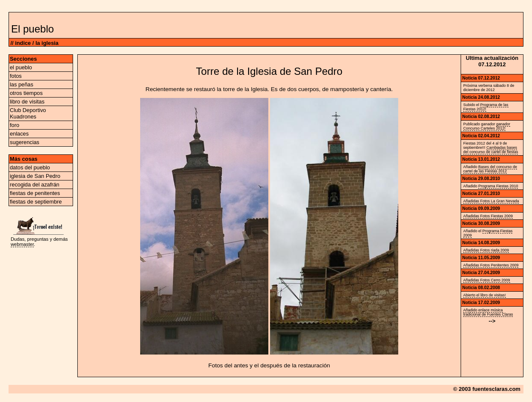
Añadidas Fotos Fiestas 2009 (488, 216)
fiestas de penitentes (35, 193)
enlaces (19, 134)
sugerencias (25, 142)
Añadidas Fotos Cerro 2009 (487, 280)
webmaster (22, 244)
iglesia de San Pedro (35, 176)
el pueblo (21, 67)
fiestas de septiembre (36, 202)
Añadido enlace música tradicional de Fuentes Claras (488, 312)
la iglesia (47, 43)
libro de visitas (27, 102)
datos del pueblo (30, 167)
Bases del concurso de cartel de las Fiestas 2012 (490, 169)
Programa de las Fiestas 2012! (486, 107)
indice (23, 43)
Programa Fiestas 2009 (488, 233)
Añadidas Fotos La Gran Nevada (491, 201)
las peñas (22, 84)
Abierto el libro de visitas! (485, 295)
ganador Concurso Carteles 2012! (487, 126)
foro (15, 125)
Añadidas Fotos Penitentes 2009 (491, 265)
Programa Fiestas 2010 (498, 186)
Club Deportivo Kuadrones (28, 113)
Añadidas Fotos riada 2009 (486, 250)
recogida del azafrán (35, 185)
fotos (16, 76)
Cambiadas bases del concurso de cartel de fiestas (491, 150)
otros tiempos (26, 93)
